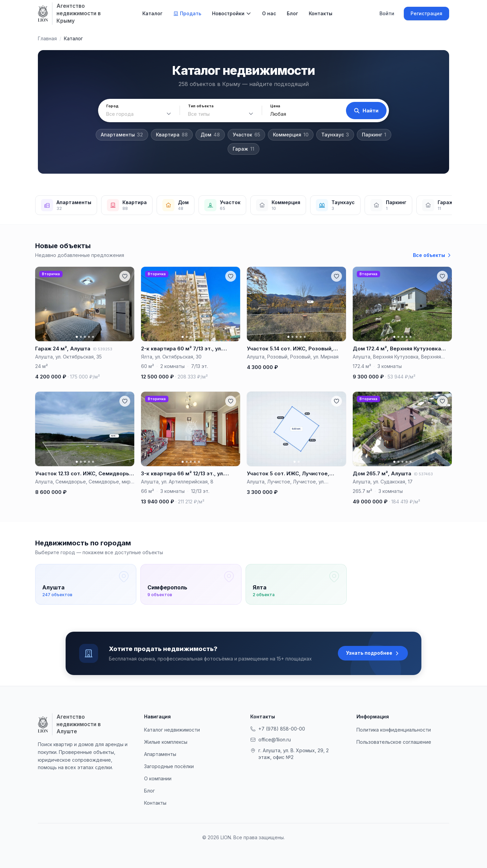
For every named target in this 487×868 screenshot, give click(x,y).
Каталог (152, 13)
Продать (187, 13)
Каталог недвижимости (172, 730)
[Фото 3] (85, 337)
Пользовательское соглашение (394, 742)
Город (112, 106)
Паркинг (374, 135)
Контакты (321, 13)
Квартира (172, 135)
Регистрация (426, 13)
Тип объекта (201, 106)
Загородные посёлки (169, 766)
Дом (210, 135)
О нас (269, 13)
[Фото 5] (93, 337)
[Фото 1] (77, 337)
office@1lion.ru (271, 740)
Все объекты (432, 255)
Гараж (243, 149)
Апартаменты (122, 135)
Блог (292, 13)
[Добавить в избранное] (125, 276)
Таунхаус (335, 135)
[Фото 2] (81, 337)
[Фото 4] (89, 337)
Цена (275, 106)
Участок (246, 135)
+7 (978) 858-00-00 (278, 729)
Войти (387, 13)
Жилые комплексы (166, 742)
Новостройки (228, 13)
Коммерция (291, 135)
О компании (158, 778)
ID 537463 (423, 474)
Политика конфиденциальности (394, 730)
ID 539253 (103, 349)
